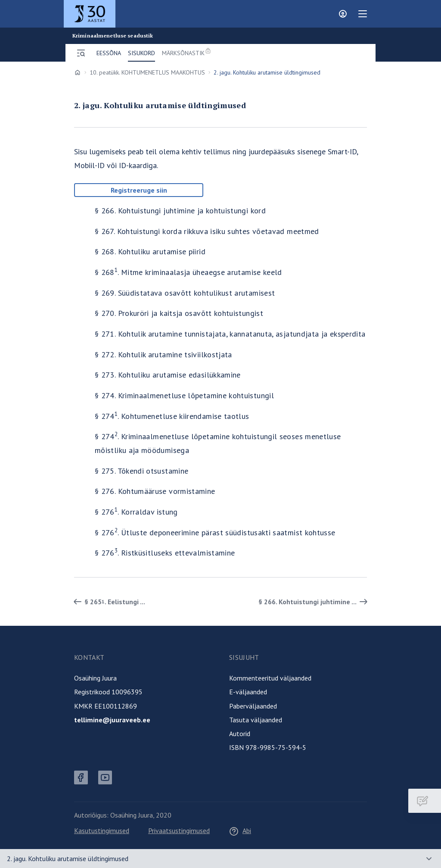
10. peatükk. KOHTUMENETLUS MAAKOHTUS (147, 72)
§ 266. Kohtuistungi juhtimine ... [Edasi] (314, 602)
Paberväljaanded (253, 706)
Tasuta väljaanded (256, 720)
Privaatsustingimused (179, 831)
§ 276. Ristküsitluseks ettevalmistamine (165, 553)
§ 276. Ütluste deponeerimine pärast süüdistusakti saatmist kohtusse (215, 532)
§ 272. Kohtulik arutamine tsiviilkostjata (163, 354)
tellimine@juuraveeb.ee (112, 720)
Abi (240, 831)
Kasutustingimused (102, 831)
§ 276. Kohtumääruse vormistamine (155, 491)
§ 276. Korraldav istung (136, 512)
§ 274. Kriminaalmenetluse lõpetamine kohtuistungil (184, 395)
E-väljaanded (248, 692)
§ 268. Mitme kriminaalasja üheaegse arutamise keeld (188, 272)
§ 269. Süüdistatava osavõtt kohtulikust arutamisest (185, 293)
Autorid (240, 734)
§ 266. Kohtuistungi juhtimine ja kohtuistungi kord (180, 211)
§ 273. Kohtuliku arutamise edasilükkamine (168, 375)
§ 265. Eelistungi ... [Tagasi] (108, 602)
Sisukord (141, 53)
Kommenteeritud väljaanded (270, 678)
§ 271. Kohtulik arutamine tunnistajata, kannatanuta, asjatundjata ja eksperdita (230, 334)
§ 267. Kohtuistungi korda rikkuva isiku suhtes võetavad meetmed (207, 231)
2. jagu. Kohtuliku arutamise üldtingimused (68, 859)
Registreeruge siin (139, 190)
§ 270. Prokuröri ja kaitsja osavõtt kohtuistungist (179, 313)
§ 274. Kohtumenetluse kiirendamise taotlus (172, 416)
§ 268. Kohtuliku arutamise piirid (150, 251)
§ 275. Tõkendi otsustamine (141, 471)
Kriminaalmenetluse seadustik (113, 36)
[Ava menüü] (81, 53)
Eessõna (109, 53)
